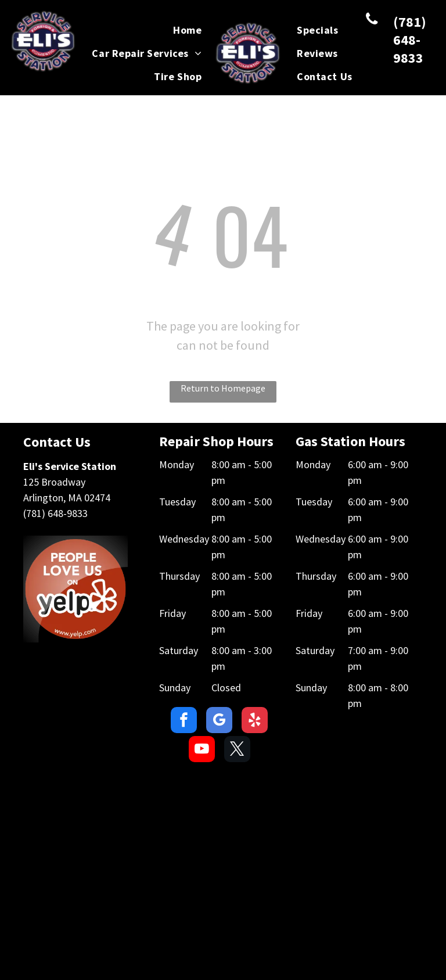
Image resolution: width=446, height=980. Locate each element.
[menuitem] (187, 30)
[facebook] (184, 721)
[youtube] (202, 751)
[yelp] (255, 721)
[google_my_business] (219, 721)
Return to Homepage (223, 388)
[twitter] (237, 751)
